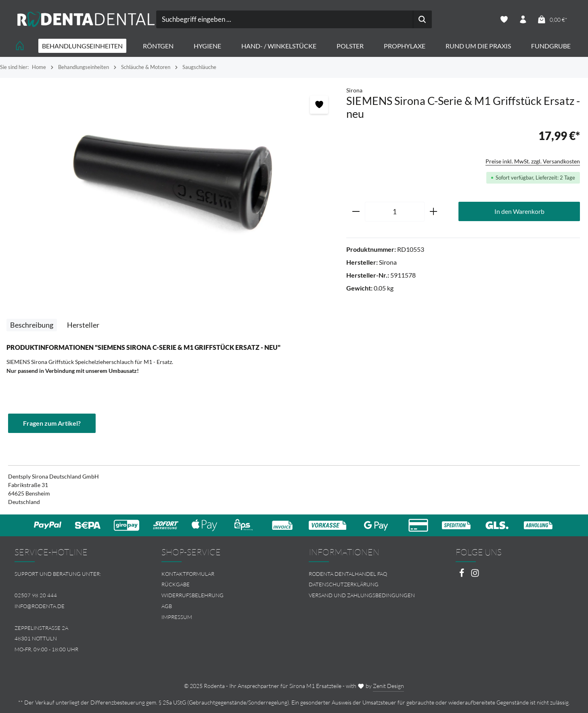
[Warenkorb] (552, 20)
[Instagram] (475, 575)
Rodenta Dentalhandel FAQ (348, 574)
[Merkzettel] (504, 20)
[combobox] (285, 19)
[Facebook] (462, 575)
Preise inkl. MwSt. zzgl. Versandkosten (533, 161)
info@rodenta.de (40, 606)
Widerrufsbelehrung (193, 595)
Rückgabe (176, 584)
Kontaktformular (188, 574)
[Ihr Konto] (523, 20)
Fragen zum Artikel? (52, 423)
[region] (173, 179)
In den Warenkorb (519, 211)
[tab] (32, 325)
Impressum (177, 617)
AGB (167, 606)
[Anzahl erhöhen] (434, 212)
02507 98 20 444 (36, 595)
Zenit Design (388, 686)
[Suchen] (422, 19)
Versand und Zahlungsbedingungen (362, 595)
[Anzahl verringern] (356, 212)
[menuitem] (220, 574)
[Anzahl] (395, 212)
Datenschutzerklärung (344, 584)
